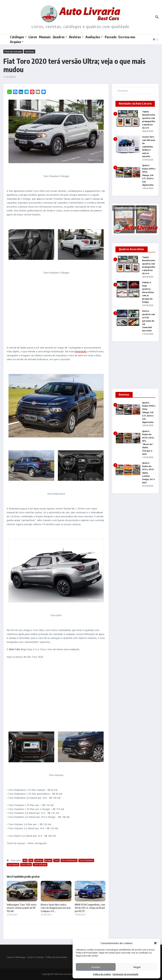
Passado (111, 37)
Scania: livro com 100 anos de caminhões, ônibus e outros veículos (149, 147)
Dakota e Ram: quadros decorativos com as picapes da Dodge (148, 292)
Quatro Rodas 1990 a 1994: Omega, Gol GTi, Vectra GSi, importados (149, 175)
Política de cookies (102, 974)
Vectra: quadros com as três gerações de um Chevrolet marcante (148, 321)
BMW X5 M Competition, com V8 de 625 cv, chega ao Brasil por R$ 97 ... (90, 908)
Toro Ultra (26, 865)
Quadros (60, 37)
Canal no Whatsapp (16, 957)
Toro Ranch (13, 865)
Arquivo (17, 42)
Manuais (45, 37)
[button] (155, 943)
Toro (56, 860)
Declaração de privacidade (125, 974)
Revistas (76, 37)
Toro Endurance (69, 860)
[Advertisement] (56, 310)
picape (48, 860)
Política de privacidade (56, 957)
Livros (33, 37)
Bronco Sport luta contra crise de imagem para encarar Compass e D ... (56, 908)
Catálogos (18, 37)
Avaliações (94, 37)
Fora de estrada (13, 52)
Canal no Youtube (35, 957)
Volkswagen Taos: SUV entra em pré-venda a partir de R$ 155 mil (22, 908)
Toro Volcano (40, 865)
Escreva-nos (127, 37)
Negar (137, 967)
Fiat (31, 860)
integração (81, 351)
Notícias (30, 52)
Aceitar (96, 967)
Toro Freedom (86, 860)
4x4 (25, 860)
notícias (39, 860)
